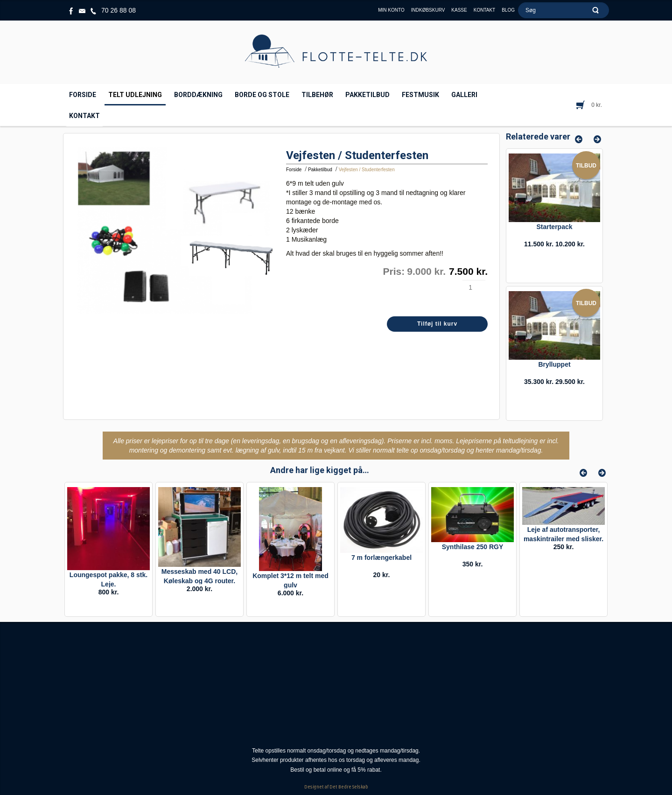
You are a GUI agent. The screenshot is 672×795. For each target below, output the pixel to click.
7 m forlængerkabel (381, 558)
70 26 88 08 (119, 10)
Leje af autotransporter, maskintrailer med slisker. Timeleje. (563, 539)
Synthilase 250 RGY (473, 547)
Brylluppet (554, 364)
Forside (294, 170)
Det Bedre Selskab (349, 787)
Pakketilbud (320, 170)
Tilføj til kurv (437, 324)
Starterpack (554, 227)
